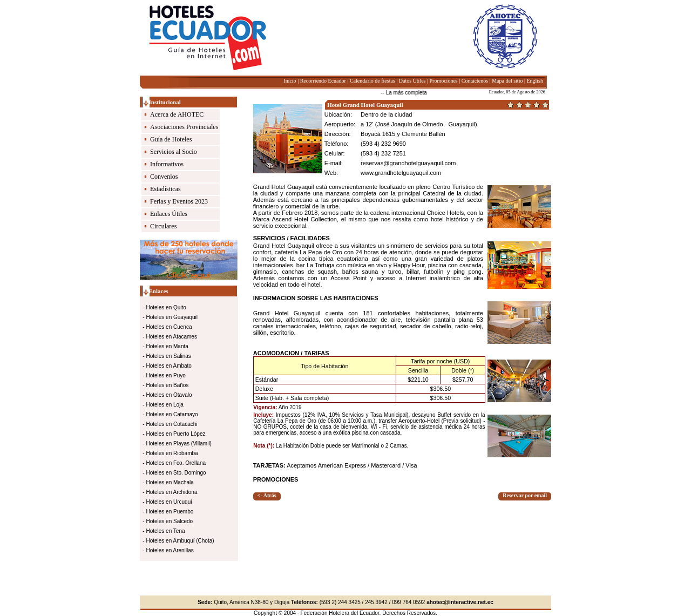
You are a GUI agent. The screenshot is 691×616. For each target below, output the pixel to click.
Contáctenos (475, 81)
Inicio (290, 81)
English (535, 81)
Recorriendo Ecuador (323, 81)
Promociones (444, 81)
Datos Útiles (412, 81)
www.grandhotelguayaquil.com (401, 173)
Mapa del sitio (507, 81)
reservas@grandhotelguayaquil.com (408, 163)
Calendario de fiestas (372, 81)
